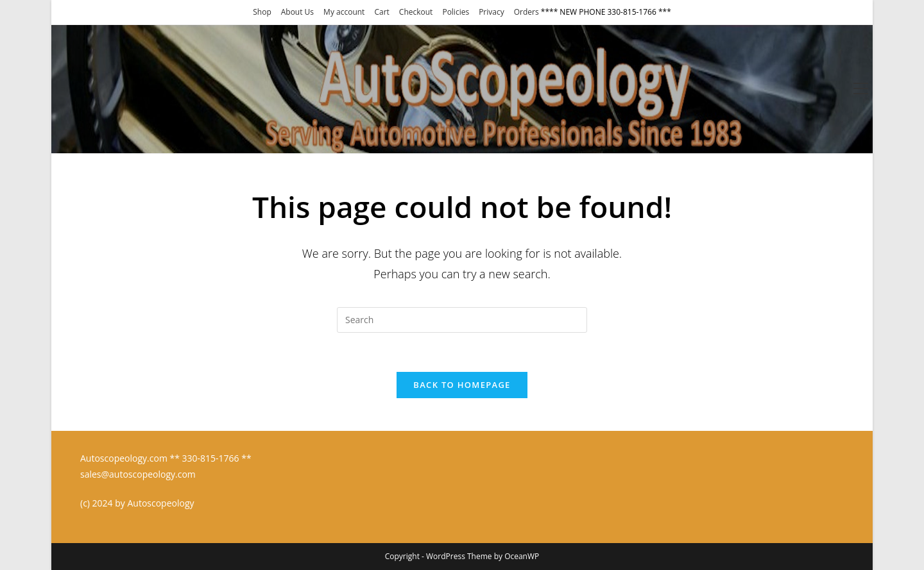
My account (344, 12)
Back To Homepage (462, 385)
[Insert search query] (462, 320)
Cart (381, 12)
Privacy (492, 12)
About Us (297, 12)
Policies (456, 12)
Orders (526, 12)
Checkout (416, 12)
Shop (262, 12)
